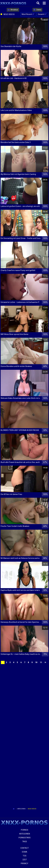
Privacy (24, 863)
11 (41, 662)
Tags (25, 842)
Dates (37, 10)
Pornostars (25, 838)
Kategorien (21, 809)
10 (36, 662)
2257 (25, 860)
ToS (25, 856)
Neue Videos (32, 809)
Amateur (13, 10)
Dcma (25, 852)
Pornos (25, 830)
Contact (25, 848)
